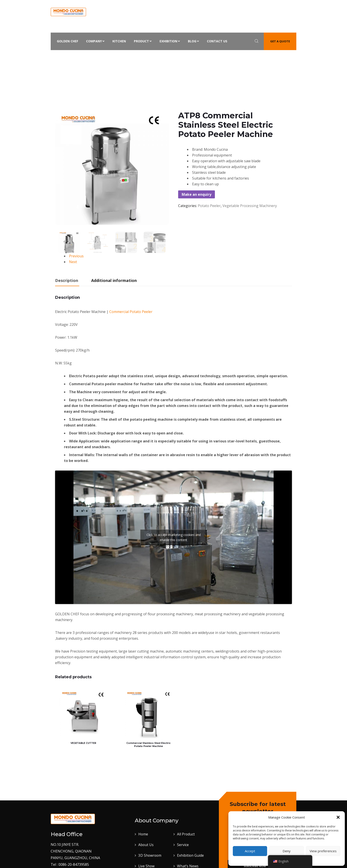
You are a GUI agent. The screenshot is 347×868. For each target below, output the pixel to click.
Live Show (147, 861)
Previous (76, 256)
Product (143, 41)
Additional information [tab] (114, 280)
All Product (186, 829)
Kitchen (119, 41)
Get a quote (280, 41)
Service (183, 840)
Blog (193, 41)
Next (73, 262)
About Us (146, 840)
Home (88, 57)
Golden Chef (67, 41)
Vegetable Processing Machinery (119, 57)
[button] (338, 817)
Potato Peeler (156, 57)
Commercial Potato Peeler (131, 312)
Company (95, 41)
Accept (250, 851)
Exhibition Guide (191, 850)
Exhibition (170, 41)
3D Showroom (150, 850)
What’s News (188, 861)
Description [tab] (67, 280)
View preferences (323, 851)
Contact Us (217, 41)
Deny (287, 851)
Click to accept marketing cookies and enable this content (174, 537)
